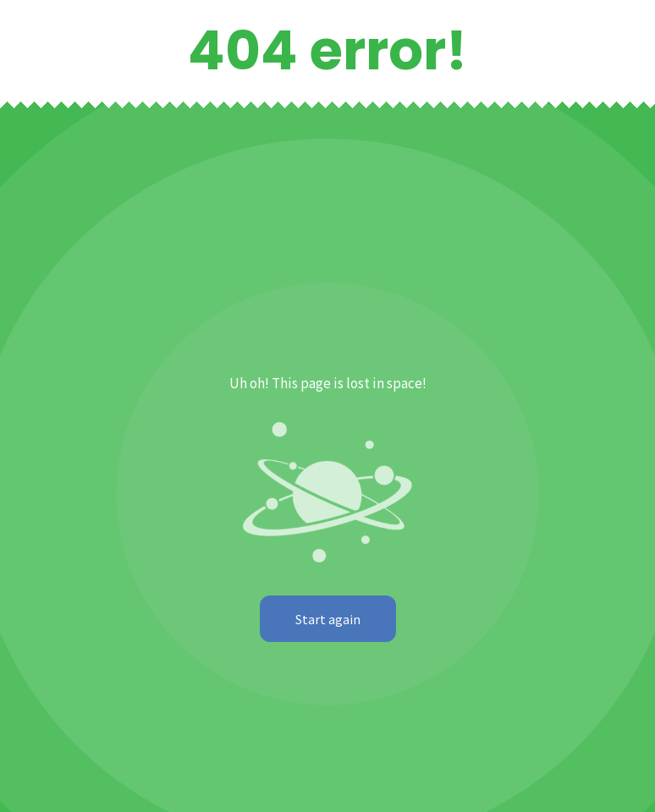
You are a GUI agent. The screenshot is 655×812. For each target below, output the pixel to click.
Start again (328, 619)
